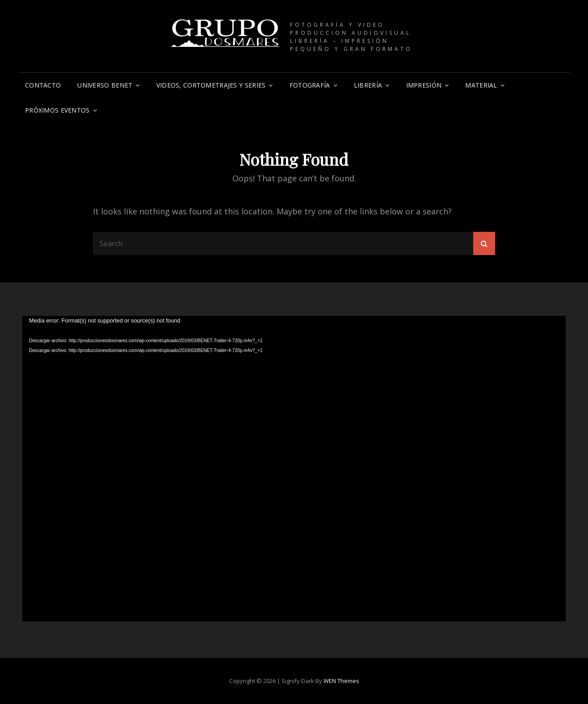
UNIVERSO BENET (105, 85)
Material (481, 85)
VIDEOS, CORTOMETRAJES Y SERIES (211, 85)
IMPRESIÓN (424, 85)
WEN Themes (341, 681)
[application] (294, 469)
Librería (368, 85)
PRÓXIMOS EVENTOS (57, 110)
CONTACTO (43, 85)
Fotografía (310, 85)
